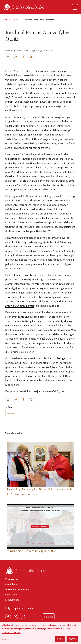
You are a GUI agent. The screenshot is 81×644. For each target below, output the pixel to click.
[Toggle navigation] (75, 7)
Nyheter (18, 20)
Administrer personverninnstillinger (41, 543)
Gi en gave (11, 594)
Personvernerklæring (17, 589)
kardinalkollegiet (57, 358)
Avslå (60, 639)
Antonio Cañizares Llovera (20, 306)
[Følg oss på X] (16, 617)
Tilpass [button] (5, 639)
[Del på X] (31, 57)
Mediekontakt (13, 584)
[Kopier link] (16, 57)
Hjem (8, 20)
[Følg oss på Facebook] (8, 617)
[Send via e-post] (8, 57)
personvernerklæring (11, 632)
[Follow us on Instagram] (23, 617)
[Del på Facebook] (23, 57)
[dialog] (40, 633)
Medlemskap (12, 599)
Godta (72, 639)
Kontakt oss (12, 579)
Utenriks (11, 414)
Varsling (48, 617)
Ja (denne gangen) (40, 527)
